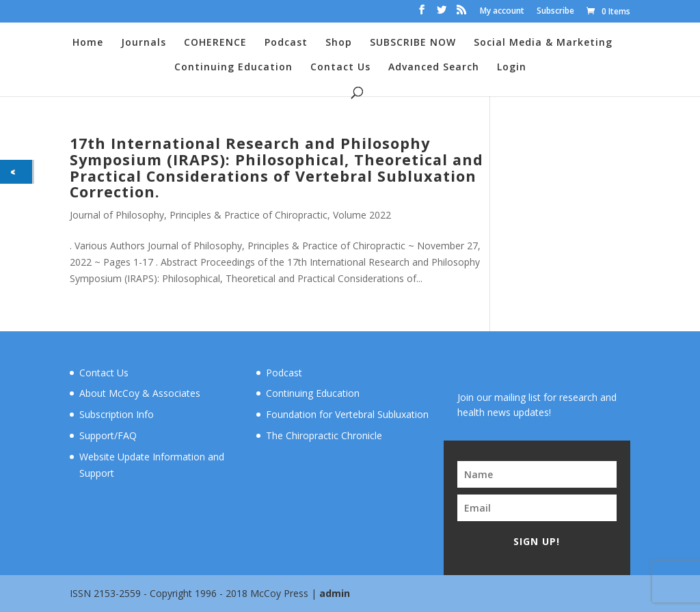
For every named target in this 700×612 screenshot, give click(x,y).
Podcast (286, 43)
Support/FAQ (108, 435)
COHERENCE (215, 43)
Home (88, 43)
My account (502, 12)
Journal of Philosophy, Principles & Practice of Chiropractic (199, 215)
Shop (339, 43)
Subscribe (555, 12)
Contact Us (340, 68)
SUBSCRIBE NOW (413, 43)
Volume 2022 (362, 215)
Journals (144, 43)
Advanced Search (434, 68)
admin (335, 593)
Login (512, 68)
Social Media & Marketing (543, 43)
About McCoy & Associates (140, 393)
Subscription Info (117, 414)
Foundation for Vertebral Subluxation (347, 414)
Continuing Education (233, 68)
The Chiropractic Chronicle (324, 435)
